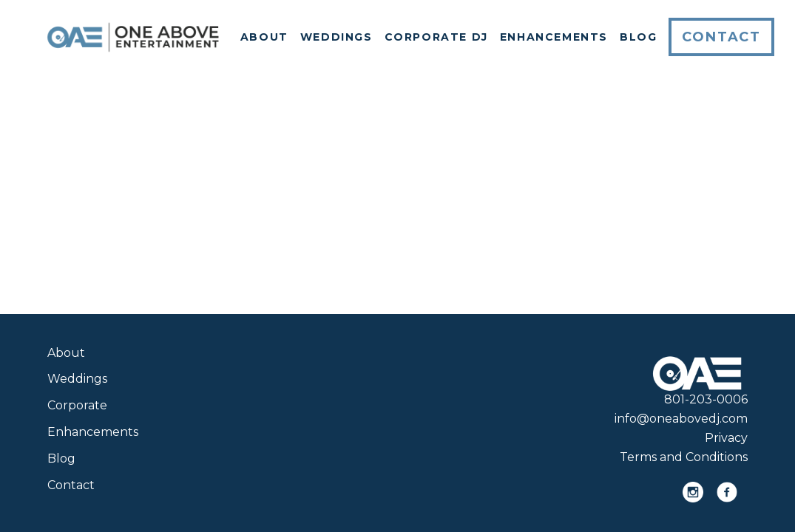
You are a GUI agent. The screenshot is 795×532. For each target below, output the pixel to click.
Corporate (77, 405)
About (264, 37)
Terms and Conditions (684, 457)
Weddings (336, 37)
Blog (638, 37)
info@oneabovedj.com (681, 419)
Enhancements (554, 37)
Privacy (726, 438)
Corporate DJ (436, 37)
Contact (721, 37)
